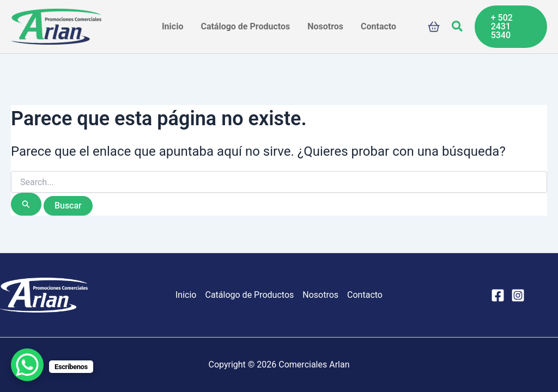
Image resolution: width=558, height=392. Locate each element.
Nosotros (320, 295)
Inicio (186, 295)
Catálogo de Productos (249, 295)
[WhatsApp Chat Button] (27, 365)
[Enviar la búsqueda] (26, 204)
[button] (458, 27)
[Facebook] (498, 295)
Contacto (365, 295)
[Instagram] (518, 295)
